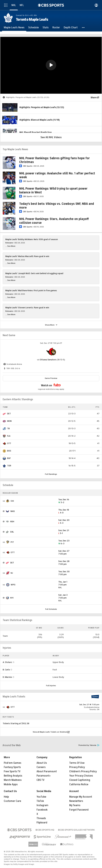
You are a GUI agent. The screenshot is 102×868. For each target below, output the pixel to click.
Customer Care (12, 801)
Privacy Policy (77, 767)
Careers (41, 767)
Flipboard (42, 823)
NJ (12, 573)
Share (94, 98)
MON (9, 421)
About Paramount (47, 771)
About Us (42, 763)
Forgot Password (79, 810)
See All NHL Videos (51, 137)
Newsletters (76, 801)
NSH (12, 522)
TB (8, 428)
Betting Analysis (13, 776)
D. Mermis (7, 677)
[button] (83, 28)
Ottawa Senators (48, 360)
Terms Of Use (77, 763)
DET (9, 414)
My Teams (75, 805)
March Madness (13, 780)
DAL (12, 532)
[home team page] (51, 352)
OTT (9, 443)
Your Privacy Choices (81, 776)
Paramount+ (44, 776)
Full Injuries (51, 686)
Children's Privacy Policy (83, 771)
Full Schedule (51, 609)
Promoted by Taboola (89, 745)
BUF (9, 458)
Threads (41, 818)
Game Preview (51, 378)
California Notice (79, 784)
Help (6, 797)
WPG (13, 585)
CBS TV (41, 780)
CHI (12, 501)
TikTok (40, 801)
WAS (13, 511)
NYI (12, 598)
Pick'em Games (13, 763)
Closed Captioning (80, 780)
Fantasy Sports (12, 767)
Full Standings (51, 474)
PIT (12, 542)
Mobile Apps (11, 784)
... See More (10, 246)
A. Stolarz (7, 662)
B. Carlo (6, 670)
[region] (51, 65)
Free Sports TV (12, 771)
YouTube (41, 797)
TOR (9, 466)
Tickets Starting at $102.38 (16, 723)
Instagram (42, 805)
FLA (9, 436)
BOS (9, 451)
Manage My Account (81, 797)
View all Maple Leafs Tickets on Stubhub (51, 732)
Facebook (42, 810)
